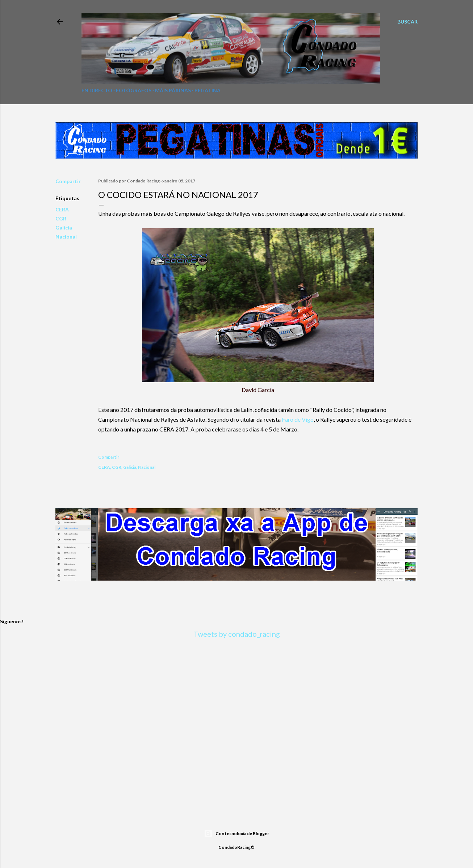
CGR (61, 218)
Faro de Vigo (298, 419)
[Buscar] (407, 22)
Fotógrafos (134, 90)
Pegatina (208, 90)
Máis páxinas (173, 90)
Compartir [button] (68, 181)
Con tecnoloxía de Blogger (236, 834)
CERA (62, 209)
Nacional (66, 237)
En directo (97, 90)
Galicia (64, 227)
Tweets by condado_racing (237, 634)
